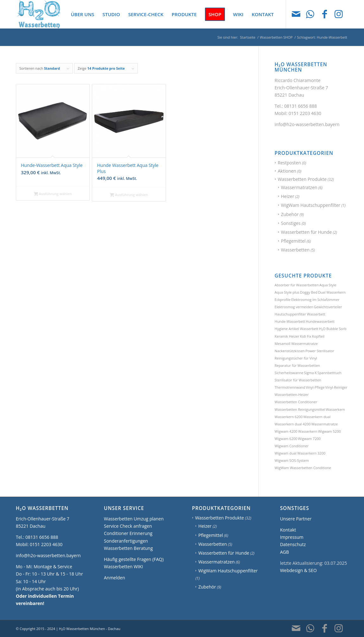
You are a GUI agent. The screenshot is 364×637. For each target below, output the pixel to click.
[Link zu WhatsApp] (310, 14)
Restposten (289, 163)
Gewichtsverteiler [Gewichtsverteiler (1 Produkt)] (328, 307)
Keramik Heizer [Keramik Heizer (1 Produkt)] (287, 336)
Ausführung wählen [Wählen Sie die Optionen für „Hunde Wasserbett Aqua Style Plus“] (129, 195)
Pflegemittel (293, 241)
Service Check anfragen (128, 526)
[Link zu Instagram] (339, 14)
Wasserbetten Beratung (128, 548)
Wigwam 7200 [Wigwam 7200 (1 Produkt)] (310, 439)
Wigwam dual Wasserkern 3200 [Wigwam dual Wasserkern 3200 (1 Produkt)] (300, 453)
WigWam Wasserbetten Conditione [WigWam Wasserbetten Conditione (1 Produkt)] (303, 468)
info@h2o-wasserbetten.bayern (307, 124)
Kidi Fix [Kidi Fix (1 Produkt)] (306, 336)
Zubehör (290, 214)
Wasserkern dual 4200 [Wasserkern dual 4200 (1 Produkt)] (293, 424)
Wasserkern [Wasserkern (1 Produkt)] (335, 409)
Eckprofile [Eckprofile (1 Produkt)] (283, 299)
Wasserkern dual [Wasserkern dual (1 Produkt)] (317, 417)
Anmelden (115, 578)
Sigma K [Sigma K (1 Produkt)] (310, 373)
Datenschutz (293, 544)
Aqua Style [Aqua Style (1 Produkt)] (328, 285)
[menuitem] (82, 14)
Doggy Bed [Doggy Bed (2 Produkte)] (309, 292)
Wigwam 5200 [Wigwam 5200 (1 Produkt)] (329, 431)
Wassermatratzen (299, 187)
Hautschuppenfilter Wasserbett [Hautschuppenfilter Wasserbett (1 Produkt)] (300, 314)
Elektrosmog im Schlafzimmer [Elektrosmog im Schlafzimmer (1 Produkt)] (315, 299)
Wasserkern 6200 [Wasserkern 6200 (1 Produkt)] (289, 417)
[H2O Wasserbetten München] (39, 14)
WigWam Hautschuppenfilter (311, 205)
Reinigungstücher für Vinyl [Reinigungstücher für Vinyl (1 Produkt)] (296, 358)
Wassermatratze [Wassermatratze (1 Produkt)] (325, 424)
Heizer (288, 196)
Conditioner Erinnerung (128, 533)
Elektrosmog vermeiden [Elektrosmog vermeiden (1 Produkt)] (294, 307)
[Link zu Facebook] (324, 14)
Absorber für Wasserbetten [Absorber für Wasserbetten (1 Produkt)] (297, 285)
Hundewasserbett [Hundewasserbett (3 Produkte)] (320, 321)
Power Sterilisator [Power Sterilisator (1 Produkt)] (320, 351)
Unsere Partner (296, 519)
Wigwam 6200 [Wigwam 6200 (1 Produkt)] (286, 439)
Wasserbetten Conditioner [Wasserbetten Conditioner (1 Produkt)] (296, 402)
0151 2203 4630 (305, 113)
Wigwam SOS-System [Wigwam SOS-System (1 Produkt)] (292, 460)
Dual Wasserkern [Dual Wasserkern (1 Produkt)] (332, 292)
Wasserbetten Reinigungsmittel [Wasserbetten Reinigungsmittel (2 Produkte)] (300, 409)
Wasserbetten (295, 250)
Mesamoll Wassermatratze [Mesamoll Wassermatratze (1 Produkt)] (296, 344)
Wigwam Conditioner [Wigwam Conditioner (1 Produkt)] (292, 446)
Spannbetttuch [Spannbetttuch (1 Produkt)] (329, 373)
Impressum (292, 537)
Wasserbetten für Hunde (307, 232)
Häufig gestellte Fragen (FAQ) (134, 559)
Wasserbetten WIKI (123, 567)
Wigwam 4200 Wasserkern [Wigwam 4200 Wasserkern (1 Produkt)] (296, 431)
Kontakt (288, 530)
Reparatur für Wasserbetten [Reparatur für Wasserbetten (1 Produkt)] (297, 365)
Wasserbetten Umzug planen (134, 519)
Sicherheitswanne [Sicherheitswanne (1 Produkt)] (289, 373)
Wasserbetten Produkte (302, 179)
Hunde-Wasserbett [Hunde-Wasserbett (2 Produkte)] (290, 321)
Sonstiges (291, 223)
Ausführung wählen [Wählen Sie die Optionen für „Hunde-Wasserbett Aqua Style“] (53, 194)
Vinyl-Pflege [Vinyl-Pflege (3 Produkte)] (315, 387)
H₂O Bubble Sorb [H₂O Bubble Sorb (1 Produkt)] (333, 329)
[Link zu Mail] (296, 14)
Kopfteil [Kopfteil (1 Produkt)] (318, 336)
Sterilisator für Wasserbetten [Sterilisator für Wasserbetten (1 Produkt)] (298, 380)
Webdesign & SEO (298, 570)
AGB (284, 552)
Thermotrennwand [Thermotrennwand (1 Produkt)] (290, 387)
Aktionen (287, 171)
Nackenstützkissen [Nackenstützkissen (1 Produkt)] (290, 351)
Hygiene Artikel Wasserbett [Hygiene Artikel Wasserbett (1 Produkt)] (297, 329)
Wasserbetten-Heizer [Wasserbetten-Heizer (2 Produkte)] (292, 395)
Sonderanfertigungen (126, 541)
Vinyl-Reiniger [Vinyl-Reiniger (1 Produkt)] (336, 387)
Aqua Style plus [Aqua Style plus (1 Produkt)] (287, 292)
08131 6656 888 (300, 106)
